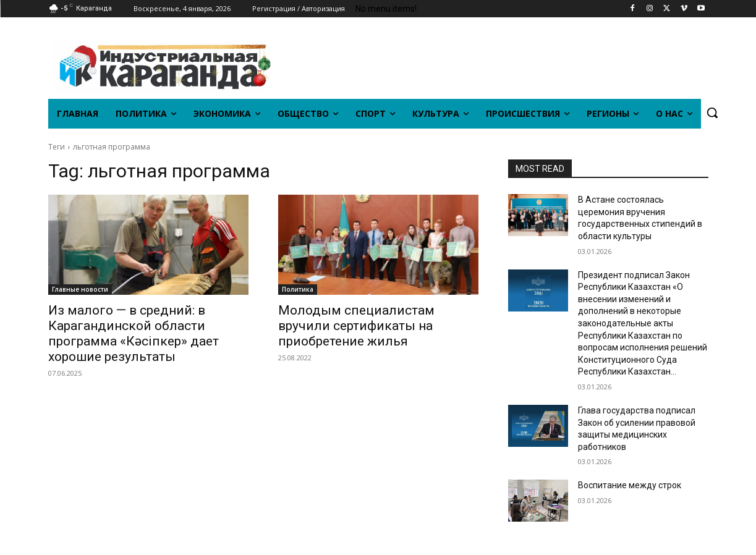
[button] (712, 112)
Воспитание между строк (630, 485)
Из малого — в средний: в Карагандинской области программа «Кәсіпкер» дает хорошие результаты (134, 333)
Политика (298, 289)
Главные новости (80, 289)
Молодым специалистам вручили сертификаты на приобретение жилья (356, 326)
